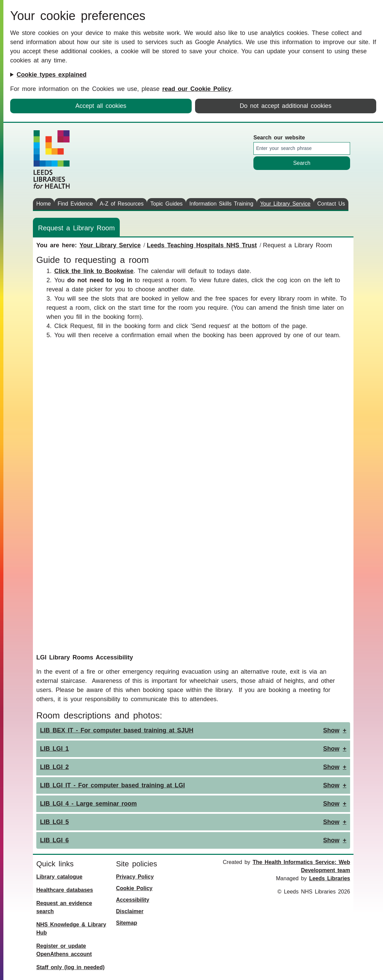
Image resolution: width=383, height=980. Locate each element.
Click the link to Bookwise (94, 271)
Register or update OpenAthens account (64, 950)
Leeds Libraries (330, 878)
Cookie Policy (134, 888)
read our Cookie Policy (197, 89)
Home (44, 204)
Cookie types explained (52, 75)
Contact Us (331, 204)
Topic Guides (166, 204)
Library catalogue (59, 877)
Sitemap (127, 923)
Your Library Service (285, 204)
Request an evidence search (64, 907)
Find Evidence (75, 204)
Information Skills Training (221, 204)
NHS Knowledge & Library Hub (71, 929)
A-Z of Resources (122, 204)
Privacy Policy (135, 877)
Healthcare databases (65, 890)
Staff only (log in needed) (70, 967)
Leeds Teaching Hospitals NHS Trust (202, 245)
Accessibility (133, 900)
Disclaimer (130, 911)
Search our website (279, 138)
